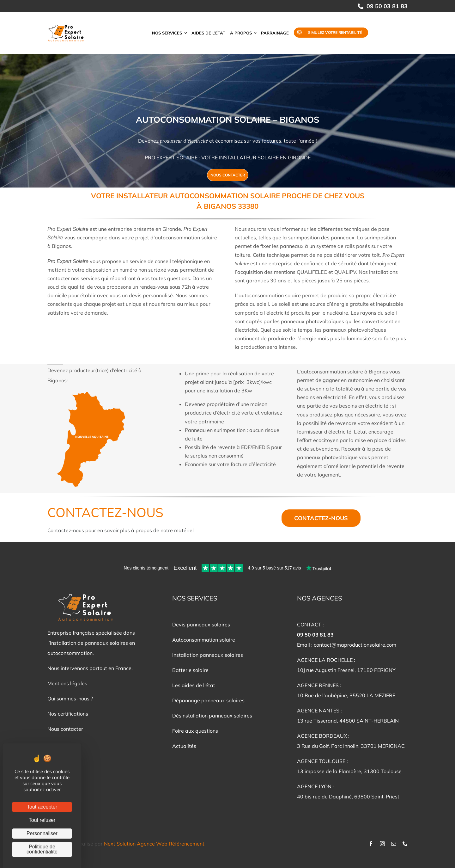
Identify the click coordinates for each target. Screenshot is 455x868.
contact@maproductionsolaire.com (355, 645)
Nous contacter (65, 729)
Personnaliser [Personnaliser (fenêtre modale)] (42, 833)
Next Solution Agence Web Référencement (154, 844)
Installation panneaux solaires (208, 655)
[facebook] (371, 844)
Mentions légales (67, 683)
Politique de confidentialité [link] (42, 849)
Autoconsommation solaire (204, 640)
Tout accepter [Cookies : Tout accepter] (42, 807)
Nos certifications (68, 714)
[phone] (405, 844)
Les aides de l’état (194, 685)
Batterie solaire (190, 670)
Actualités (184, 746)
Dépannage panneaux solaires (208, 700)
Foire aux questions (195, 731)
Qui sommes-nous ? (70, 699)
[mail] (394, 844)
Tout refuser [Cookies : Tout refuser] (42, 820)
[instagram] (382, 844)
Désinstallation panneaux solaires (212, 716)
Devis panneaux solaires (201, 625)
